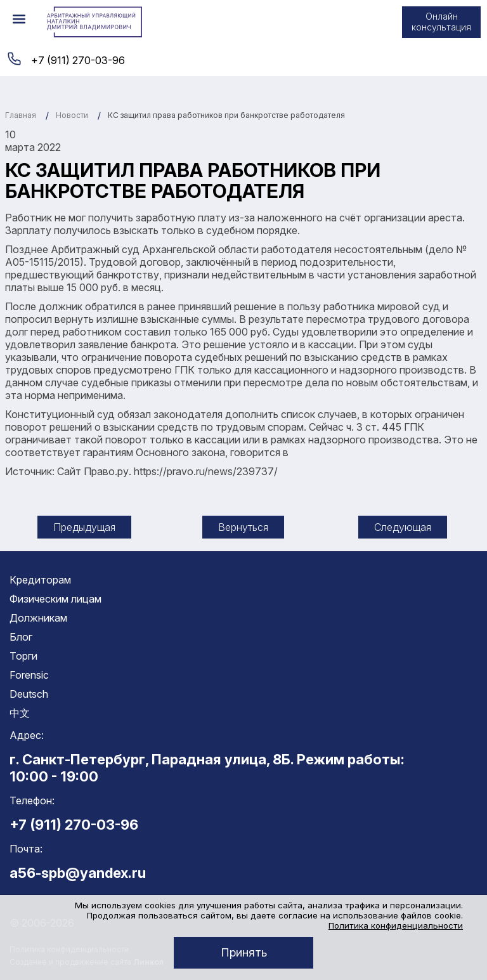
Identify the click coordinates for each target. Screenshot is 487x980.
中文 (20, 713)
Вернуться (243, 527)
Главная (21, 115)
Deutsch (29, 694)
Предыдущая (84, 527)
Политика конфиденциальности (396, 925)
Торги (23, 656)
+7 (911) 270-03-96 (78, 60)
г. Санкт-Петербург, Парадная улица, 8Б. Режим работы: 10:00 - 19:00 (207, 768)
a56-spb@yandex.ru (78, 873)
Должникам (38, 618)
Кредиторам (40, 580)
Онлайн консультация (441, 22)
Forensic (29, 675)
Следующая (403, 527)
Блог (21, 637)
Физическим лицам (55, 599)
